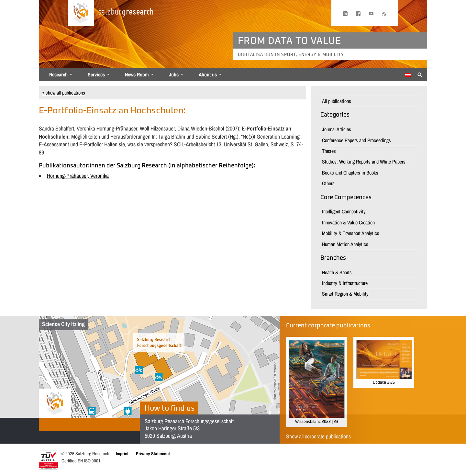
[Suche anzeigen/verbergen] (420, 74)
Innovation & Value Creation (348, 222)
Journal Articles (337, 129)
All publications (337, 101)
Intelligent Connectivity (344, 211)
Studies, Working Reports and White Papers (364, 162)
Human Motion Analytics (345, 244)
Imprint (122, 453)
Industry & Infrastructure (345, 283)
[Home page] (81, 13)
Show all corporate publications (318, 436)
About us (208, 74)
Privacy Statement (153, 453)
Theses (329, 151)
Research (58, 74)
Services (96, 74)
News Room (137, 74)
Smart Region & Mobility (345, 294)
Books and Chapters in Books (350, 173)
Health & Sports (337, 272)
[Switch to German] (408, 75)
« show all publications (64, 93)
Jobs (174, 74)
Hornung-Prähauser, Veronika (78, 176)
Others (328, 183)
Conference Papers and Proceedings (356, 140)
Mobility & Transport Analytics (351, 233)
